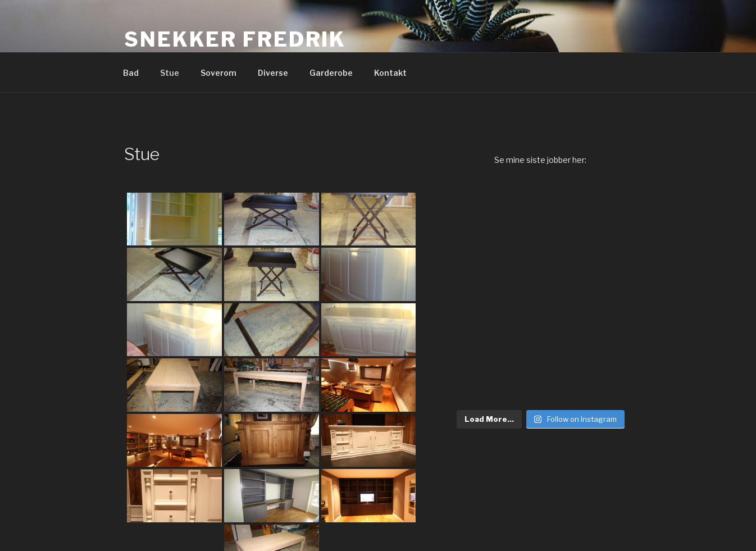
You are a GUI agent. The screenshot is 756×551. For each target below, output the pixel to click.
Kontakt (390, 73)
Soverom (218, 73)
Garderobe (331, 73)
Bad (131, 73)
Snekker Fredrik (235, 39)
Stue (170, 73)
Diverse (273, 73)
